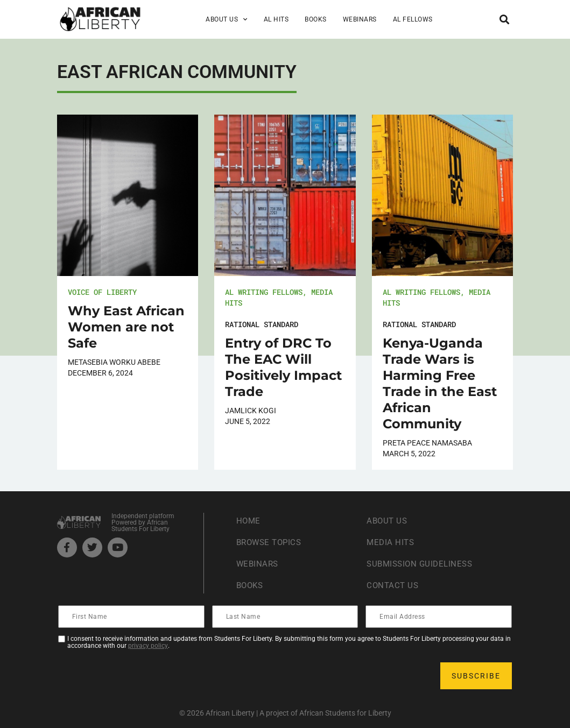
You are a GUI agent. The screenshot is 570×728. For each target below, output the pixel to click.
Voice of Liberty (102, 292)
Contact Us (393, 585)
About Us (227, 19)
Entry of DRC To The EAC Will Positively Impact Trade (283, 367)
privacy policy (148, 646)
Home (249, 521)
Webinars (360, 19)
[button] (504, 19)
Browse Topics (271, 542)
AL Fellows (413, 19)
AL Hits (276, 19)
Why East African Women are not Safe (126, 327)
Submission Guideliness (422, 564)
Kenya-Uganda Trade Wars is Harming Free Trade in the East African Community (440, 383)
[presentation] (141, 676)
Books (316, 19)
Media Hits (391, 542)
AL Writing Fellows (264, 292)
